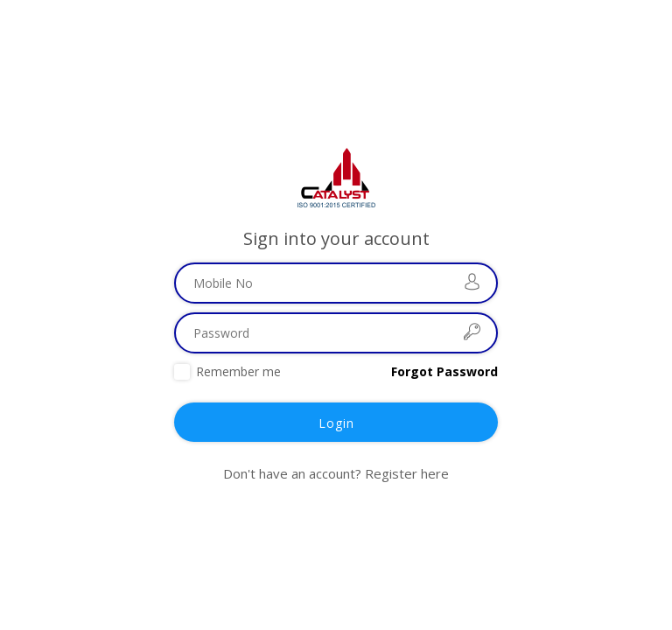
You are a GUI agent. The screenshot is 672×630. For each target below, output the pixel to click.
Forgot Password (444, 371)
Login (336, 423)
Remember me (238, 371)
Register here (407, 473)
